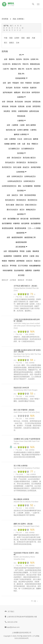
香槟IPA (12, 59)
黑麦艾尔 (37, 261)
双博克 (14, 111)
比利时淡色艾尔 (17, 176)
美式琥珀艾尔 (21, 162)
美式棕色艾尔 (32, 162)
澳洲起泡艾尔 (31, 210)
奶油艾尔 (26, 167)
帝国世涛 (28, 83)
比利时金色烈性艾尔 (15, 181)
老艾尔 (22, 210)
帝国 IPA (26, 64)
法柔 (24, 144)
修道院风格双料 (17, 237)
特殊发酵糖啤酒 (35, 266)
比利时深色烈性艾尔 (9, 186)
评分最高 (29, 280)
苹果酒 (22, 251)
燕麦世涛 (33, 88)
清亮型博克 (36, 106)
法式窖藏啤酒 (28, 186)
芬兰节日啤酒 (23, 266)
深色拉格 (13, 106)
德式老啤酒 (25, 223)
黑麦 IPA (13, 69)
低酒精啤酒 (8, 256)
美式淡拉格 (19, 102)
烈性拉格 (10, 102)
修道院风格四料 (21, 242)
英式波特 (9, 88)
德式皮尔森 (24, 219)
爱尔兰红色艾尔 (12, 210)
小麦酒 (22, 125)
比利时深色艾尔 (29, 181)
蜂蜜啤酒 (12, 261)
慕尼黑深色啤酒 (20, 228)
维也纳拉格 (21, 116)
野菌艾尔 (35, 144)
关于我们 (11, 612)
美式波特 (36, 83)
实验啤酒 (36, 270)
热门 (12, 26)
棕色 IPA (37, 69)
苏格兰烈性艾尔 (31, 205)
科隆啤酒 (16, 223)
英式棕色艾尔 (21, 200)
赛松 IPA (21, 69)
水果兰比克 (28, 139)
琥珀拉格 (5, 106)
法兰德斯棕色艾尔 (28, 149)
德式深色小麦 (11, 130)
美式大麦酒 (17, 167)
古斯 (19, 144)
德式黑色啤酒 (35, 219)
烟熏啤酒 (28, 270)
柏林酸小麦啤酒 (10, 144)
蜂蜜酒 (4, 261)
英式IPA (26, 59)
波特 (9, 83)
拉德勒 (28, 251)
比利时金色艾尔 (30, 176)
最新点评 (5, 280)
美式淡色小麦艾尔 (29, 158)
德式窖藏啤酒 (7, 223)
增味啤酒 (36, 251)
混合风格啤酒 (19, 270)
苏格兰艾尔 (20, 205)
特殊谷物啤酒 (8, 270)
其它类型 (21, 275)
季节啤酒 (13, 266)
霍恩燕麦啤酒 (13, 251)
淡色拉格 (28, 102)
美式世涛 (17, 88)
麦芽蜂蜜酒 (20, 261)
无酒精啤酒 (17, 256)
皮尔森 (28, 106)
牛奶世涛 (25, 88)
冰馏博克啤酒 (23, 111)
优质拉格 (21, 106)
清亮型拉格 (36, 102)
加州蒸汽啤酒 (36, 167)
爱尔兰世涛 (26, 92)
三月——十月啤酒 (34, 228)
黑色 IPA (21, 74)
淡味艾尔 (15, 195)
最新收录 (21, 280)
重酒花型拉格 (35, 64)
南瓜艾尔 (5, 266)
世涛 (22, 83)
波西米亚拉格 (34, 111)
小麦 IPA (6, 69)
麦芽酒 (25, 256)
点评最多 (13, 280)
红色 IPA (29, 69)
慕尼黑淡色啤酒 (8, 228)
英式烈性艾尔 (32, 200)
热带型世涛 (36, 92)
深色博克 (7, 111)
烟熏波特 (17, 92)
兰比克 (20, 139)
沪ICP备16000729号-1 (25, 636)
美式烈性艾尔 (7, 167)
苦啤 (21, 195)
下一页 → (35, 601)
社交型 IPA (6, 64)
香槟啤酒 (37, 186)
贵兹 (28, 144)
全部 (6, 59)
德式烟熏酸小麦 (13, 219)
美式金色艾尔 (10, 162)
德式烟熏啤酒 (36, 223)
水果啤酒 (21, 19)
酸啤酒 (36, 139)
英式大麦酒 (10, 205)
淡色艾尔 (29, 261)
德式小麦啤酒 (31, 125)
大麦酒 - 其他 (34, 256)
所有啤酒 (5, 19)
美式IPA (19, 59)
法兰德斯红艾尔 (14, 149)
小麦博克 (33, 130)
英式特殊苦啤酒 (30, 195)
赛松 (20, 186)
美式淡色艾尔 (16, 158)
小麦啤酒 (15, 125)
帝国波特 (16, 83)
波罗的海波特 (8, 92)
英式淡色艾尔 (10, 200)
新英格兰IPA (16, 64)
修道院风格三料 (30, 237)
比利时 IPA (34, 59)
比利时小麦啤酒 (23, 130)
